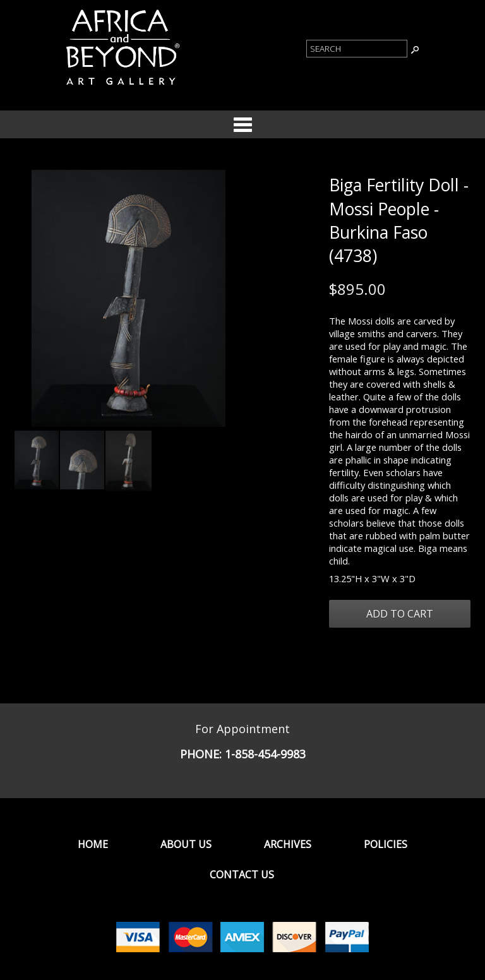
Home (93, 844)
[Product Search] (357, 49)
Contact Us (242, 875)
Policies (386, 844)
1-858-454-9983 (265, 754)
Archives (288, 844)
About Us (186, 844)
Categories (242, 124)
